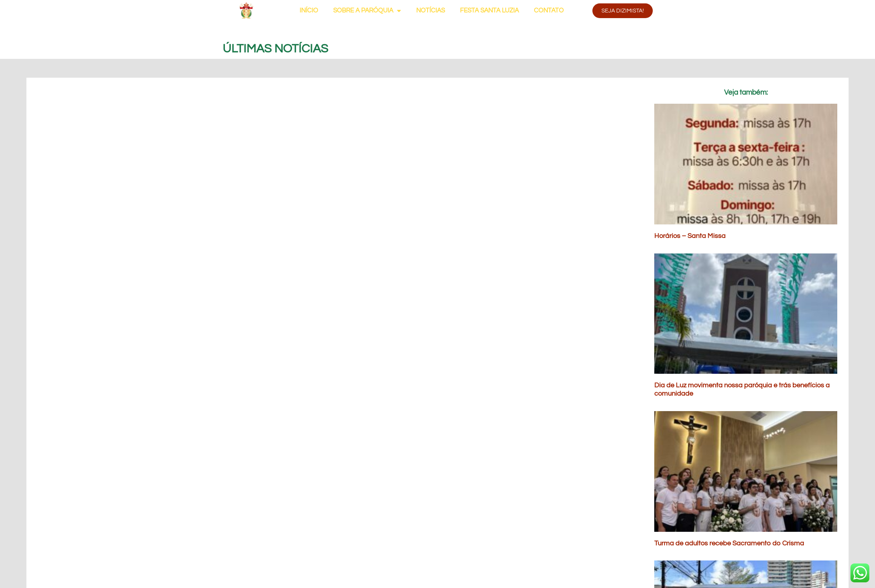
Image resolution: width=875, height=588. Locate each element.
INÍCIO (309, 11)
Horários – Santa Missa (690, 236)
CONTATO (549, 11)
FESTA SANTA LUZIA (489, 11)
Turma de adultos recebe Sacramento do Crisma (729, 543)
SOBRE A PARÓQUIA (367, 11)
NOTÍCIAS (431, 11)
